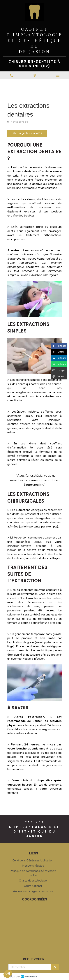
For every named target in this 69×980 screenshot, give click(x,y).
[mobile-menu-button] (57, 75)
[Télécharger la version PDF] (27, 133)
